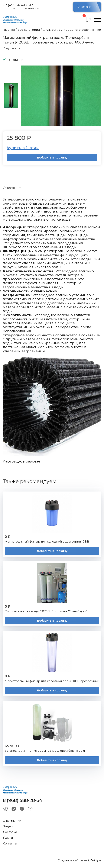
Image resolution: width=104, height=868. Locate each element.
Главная (9, 30)
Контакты (10, 843)
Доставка (10, 832)
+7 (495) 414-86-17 (18, 5)
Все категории (29, 30)
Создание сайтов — (79, 860)
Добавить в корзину (52, 157)
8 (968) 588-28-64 (23, 800)
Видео (8, 826)
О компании (12, 821)
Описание (12, 188)
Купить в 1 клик (23, 148)
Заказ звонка (87, 7)
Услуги (8, 838)
